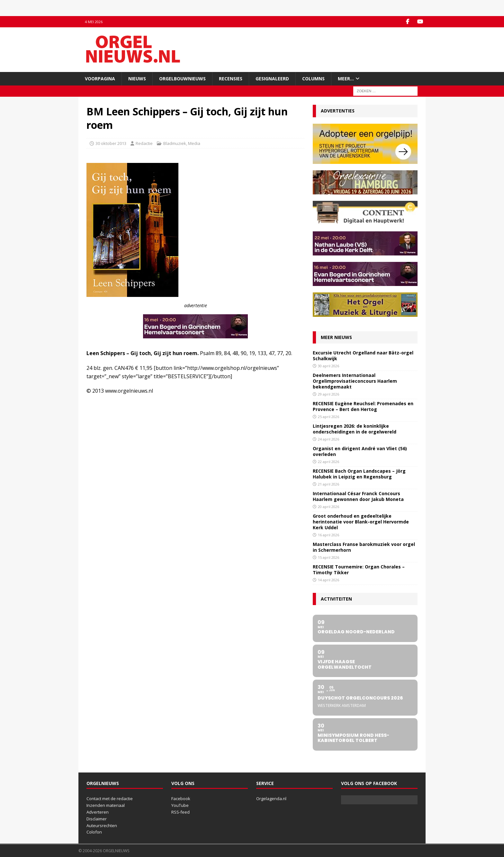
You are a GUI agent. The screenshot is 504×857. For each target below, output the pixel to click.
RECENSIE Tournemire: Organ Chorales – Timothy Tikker (359, 570)
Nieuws (137, 79)
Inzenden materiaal (106, 805)
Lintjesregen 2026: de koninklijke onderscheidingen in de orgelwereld (355, 429)
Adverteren (98, 812)
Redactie (144, 143)
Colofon (94, 832)
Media (194, 143)
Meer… (346, 79)
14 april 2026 (328, 580)
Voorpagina (100, 79)
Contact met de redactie (110, 799)
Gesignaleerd (272, 79)
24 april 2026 (328, 439)
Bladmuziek (175, 143)
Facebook (181, 799)
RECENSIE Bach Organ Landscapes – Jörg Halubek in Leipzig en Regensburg (359, 474)
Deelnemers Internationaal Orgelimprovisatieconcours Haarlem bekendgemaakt (355, 381)
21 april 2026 (328, 484)
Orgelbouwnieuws (182, 79)
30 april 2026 (328, 366)
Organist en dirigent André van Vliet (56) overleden (360, 451)
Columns (313, 79)
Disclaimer (97, 819)
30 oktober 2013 (111, 143)
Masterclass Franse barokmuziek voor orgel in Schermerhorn (364, 547)
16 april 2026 (328, 535)
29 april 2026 (328, 394)
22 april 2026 (328, 462)
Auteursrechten (102, 826)
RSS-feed (180, 812)
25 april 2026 (328, 417)
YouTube (180, 805)
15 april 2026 (328, 557)
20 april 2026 (328, 507)
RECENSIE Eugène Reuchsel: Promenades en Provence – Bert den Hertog (363, 406)
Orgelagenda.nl (271, 799)
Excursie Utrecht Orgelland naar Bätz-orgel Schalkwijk (363, 356)
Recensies (231, 79)
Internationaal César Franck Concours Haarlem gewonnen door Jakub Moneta (358, 496)
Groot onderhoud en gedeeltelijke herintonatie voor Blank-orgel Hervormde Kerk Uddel (361, 522)
